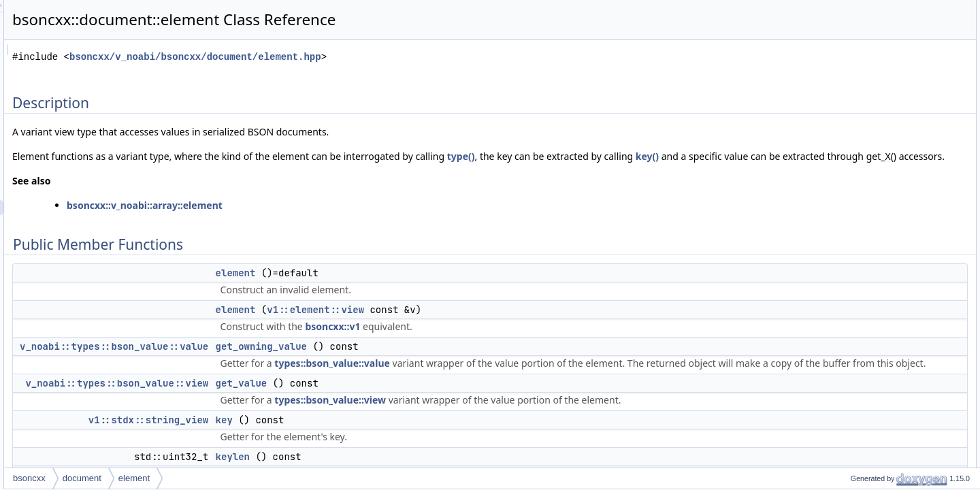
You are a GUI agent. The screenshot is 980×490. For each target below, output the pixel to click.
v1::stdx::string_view (318, 450)
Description (849, 7)
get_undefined (879, 376)
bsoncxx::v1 (503, 341)
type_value (859, 247)
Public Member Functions (874, 22)
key (394, 450)
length (850, 127)
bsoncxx (199, 478)
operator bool (863, 157)
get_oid (866, 391)
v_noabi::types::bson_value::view (287, 413)
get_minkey (873, 287)
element (406, 288)
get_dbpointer (878, 466)
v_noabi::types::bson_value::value (284, 361)
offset (849, 142)
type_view (857, 262)
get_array (870, 346)
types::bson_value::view (500, 430)
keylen (851, 112)
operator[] (856, 187)
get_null (867, 436)
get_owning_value (431, 361)
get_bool (868, 406)
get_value (412, 413)
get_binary (872, 361)
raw (846, 217)
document (252, 478)
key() (225, 171)
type (847, 232)
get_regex (871, 451)
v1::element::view (486, 325)
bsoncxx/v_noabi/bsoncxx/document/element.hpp (365, 57)
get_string (871, 316)
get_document (879, 331)
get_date (869, 421)
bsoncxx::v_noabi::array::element (315, 220)
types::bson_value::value (502, 378)
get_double (873, 301)
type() (631, 156)
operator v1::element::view (887, 172)
